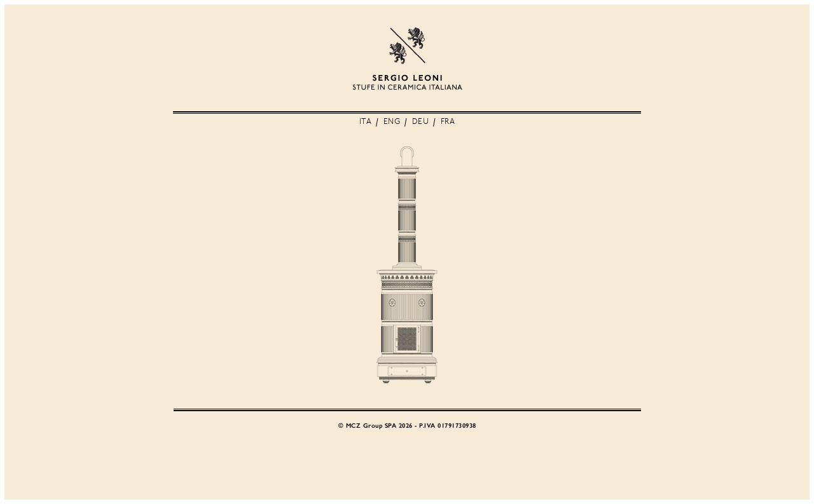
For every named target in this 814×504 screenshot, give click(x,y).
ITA (366, 122)
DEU (421, 122)
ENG (392, 122)
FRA (448, 122)
